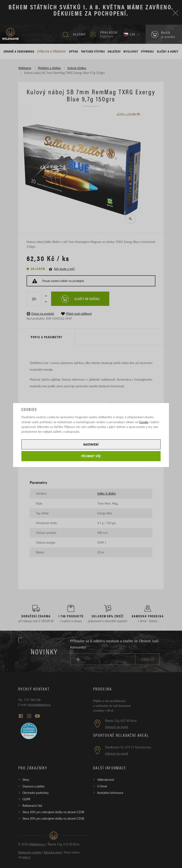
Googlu (144, 422)
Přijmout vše (91, 456)
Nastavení (91, 444)
